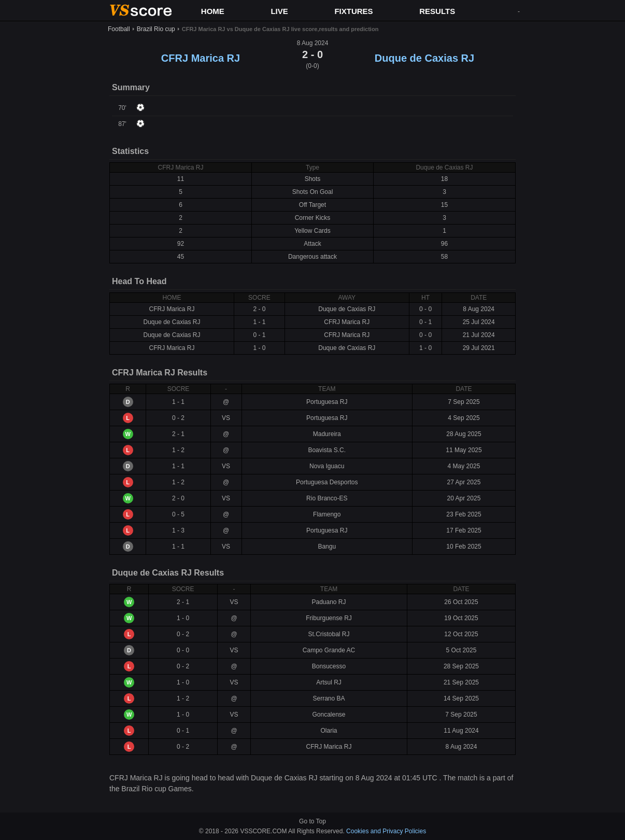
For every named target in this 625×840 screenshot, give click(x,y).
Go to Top (312, 821)
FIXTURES (353, 11)
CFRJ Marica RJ (201, 58)
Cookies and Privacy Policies (386, 831)
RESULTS (437, 11)
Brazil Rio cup (156, 29)
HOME (213, 11)
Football (119, 29)
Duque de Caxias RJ (424, 58)
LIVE (279, 11)
